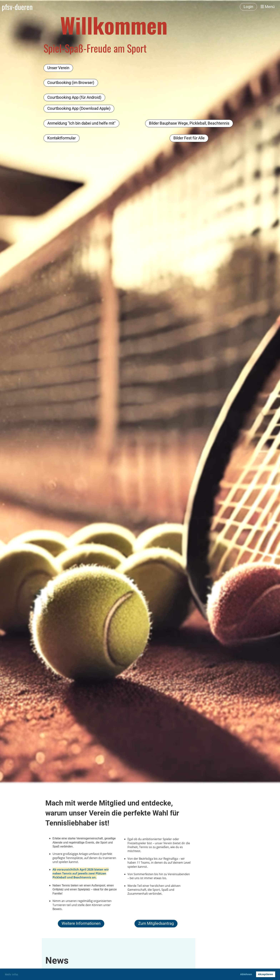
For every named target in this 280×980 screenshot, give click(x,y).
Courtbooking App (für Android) (74, 97)
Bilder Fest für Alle (189, 138)
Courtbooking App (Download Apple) (79, 108)
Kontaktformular (62, 138)
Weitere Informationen (81, 923)
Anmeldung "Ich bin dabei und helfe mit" (81, 123)
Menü (268, 7)
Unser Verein (58, 68)
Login (248, 7)
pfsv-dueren (17, 7)
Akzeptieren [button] (266, 974)
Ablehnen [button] (246, 974)
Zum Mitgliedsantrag (156, 923)
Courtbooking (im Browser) (71, 83)
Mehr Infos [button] (12, 974)
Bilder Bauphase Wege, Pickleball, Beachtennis (189, 123)
